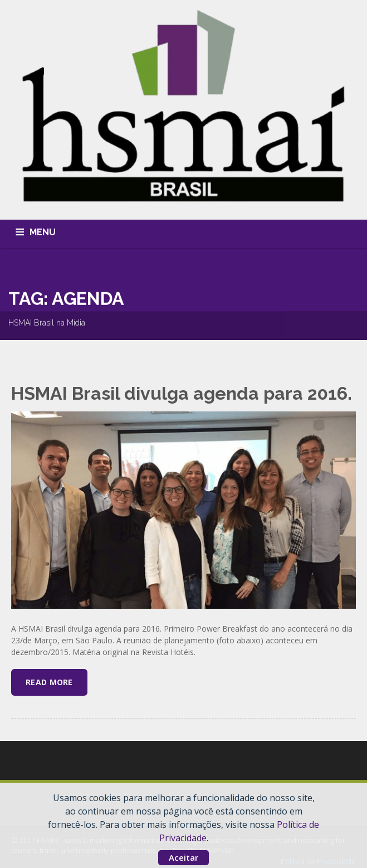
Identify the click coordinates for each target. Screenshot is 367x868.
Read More (49, 682)
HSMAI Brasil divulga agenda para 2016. (182, 393)
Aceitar (184, 857)
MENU (43, 232)
